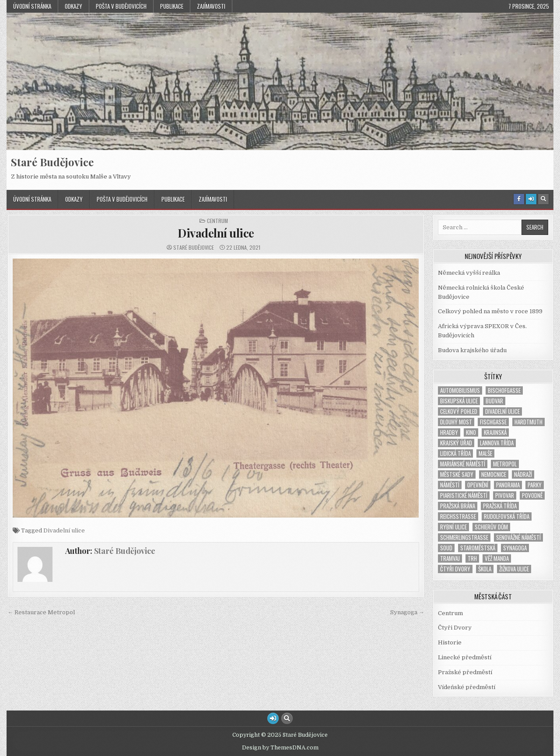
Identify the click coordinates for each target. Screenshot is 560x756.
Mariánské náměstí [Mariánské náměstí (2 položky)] (463, 464)
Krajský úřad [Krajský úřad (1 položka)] (456, 443)
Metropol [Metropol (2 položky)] (505, 464)
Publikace (172, 6)
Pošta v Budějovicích (121, 6)
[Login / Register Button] (531, 199)
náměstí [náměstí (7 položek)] (450, 485)
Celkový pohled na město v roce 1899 (490, 311)
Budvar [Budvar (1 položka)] (494, 401)
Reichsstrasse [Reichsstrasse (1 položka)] (458, 516)
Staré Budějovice (52, 162)
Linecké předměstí (465, 657)
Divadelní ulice (216, 233)
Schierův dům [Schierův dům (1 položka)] (491, 527)
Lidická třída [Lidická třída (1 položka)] (455, 453)
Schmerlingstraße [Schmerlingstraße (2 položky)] (464, 537)
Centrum (217, 221)
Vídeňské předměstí (467, 687)
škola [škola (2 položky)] (485, 569)
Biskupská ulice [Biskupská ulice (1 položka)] (459, 401)
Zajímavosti (211, 6)
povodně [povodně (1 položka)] (532, 495)
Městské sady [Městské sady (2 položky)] (457, 474)
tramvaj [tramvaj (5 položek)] (450, 558)
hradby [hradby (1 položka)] (449, 432)
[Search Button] (543, 199)
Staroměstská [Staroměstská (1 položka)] (478, 548)
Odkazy (73, 6)
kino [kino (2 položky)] (471, 432)
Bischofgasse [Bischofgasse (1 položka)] (504, 390)
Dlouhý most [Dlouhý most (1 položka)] (456, 422)
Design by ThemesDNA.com (280, 748)
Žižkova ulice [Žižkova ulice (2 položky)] (514, 569)
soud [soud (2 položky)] (446, 548)
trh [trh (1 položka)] (472, 558)
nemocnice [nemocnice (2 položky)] (494, 474)
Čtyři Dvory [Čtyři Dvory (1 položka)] (455, 569)
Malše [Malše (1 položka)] (485, 453)
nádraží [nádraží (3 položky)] (523, 474)
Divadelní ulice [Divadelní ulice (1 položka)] (502, 411)
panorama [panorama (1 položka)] (508, 485)
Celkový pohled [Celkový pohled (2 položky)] (459, 411)
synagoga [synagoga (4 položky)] (515, 548)
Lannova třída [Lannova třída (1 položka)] (497, 443)
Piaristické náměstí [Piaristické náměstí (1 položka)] (464, 495)
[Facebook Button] (519, 199)
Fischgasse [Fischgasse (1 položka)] (493, 422)
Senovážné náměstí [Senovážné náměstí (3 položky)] (518, 537)
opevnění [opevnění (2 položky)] (478, 485)
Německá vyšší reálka (469, 273)
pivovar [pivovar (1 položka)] (505, 495)
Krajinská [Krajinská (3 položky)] (495, 432)
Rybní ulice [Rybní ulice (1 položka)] (453, 527)
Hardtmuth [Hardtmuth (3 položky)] (528, 422)
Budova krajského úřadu (472, 350)
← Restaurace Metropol (41, 612)
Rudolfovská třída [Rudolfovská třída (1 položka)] (507, 516)
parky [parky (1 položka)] (535, 485)
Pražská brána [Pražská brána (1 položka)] (458, 506)
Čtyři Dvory (455, 628)
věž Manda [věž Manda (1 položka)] (497, 558)
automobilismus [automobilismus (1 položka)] (460, 390)
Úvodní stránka (32, 6)
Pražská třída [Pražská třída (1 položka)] (500, 506)
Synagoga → (407, 612)
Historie (450, 642)
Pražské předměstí (465, 672)
